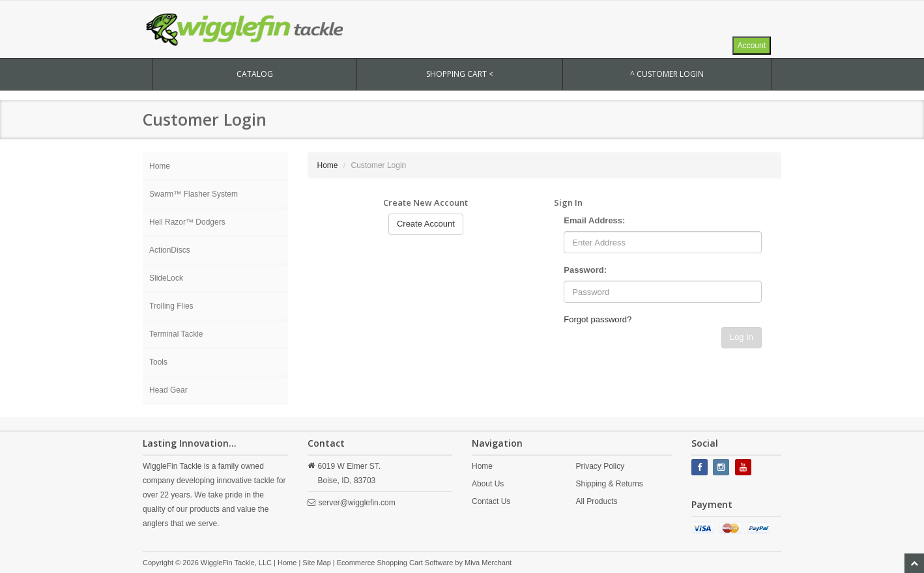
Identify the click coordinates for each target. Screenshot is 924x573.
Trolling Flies (171, 306)
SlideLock (166, 278)
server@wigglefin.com (357, 503)
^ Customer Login (667, 74)
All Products (596, 501)
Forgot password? (598, 319)
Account (752, 46)
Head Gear (168, 390)
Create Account (426, 224)
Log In (742, 337)
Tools (158, 362)
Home (160, 166)
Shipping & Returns (609, 484)
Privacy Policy (600, 466)
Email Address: (594, 220)
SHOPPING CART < (460, 74)
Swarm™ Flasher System (194, 194)
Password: (585, 270)
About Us (488, 484)
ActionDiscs (170, 250)
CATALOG (255, 74)
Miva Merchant (488, 563)
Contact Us (491, 501)
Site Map (316, 563)
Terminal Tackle (176, 334)
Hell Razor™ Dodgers (187, 222)
